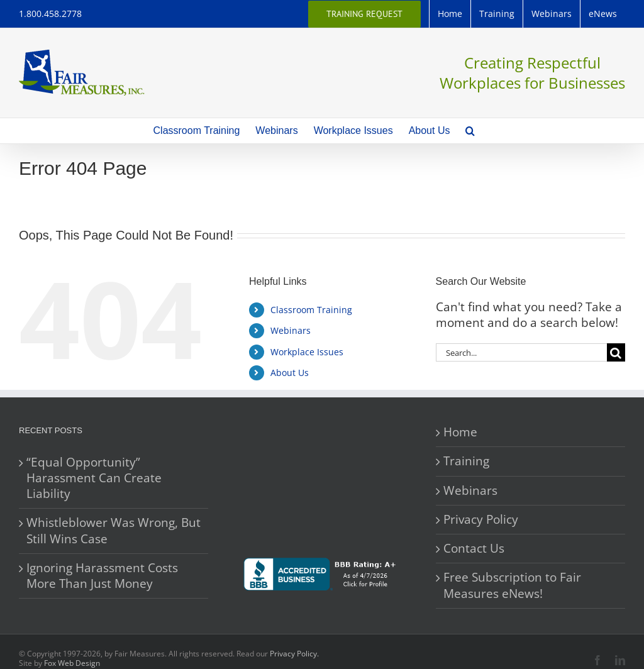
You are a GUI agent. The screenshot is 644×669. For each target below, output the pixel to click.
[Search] (616, 352)
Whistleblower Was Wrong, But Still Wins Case (114, 531)
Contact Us (474, 549)
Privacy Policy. (294, 654)
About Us (290, 373)
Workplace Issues (307, 352)
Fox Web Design (72, 663)
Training (466, 461)
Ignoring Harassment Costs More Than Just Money (102, 576)
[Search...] (521, 352)
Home (460, 432)
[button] (470, 131)
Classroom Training (311, 310)
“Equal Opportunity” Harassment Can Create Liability (94, 478)
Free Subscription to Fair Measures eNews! (512, 585)
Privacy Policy (481, 520)
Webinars (291, 330)
